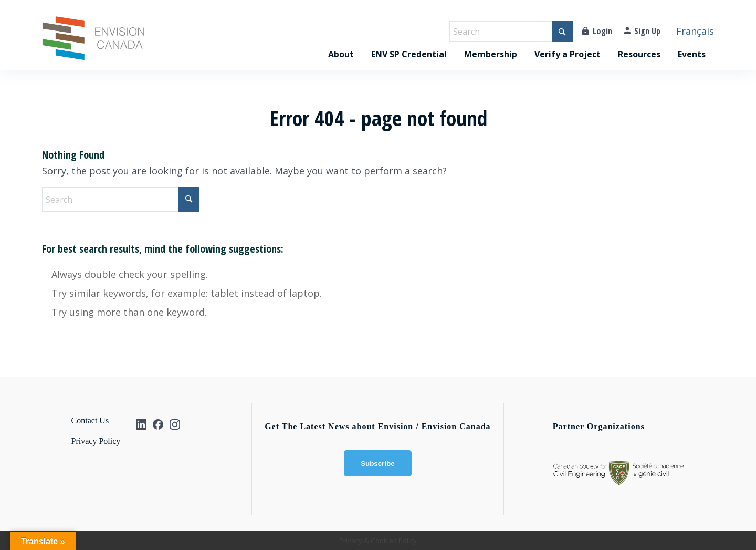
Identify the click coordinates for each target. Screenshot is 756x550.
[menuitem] (341, 43)
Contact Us (90, 421)
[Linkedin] (141, 424)
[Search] (511, 32)
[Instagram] (175, 424)
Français (695, 31)
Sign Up (647, 31)
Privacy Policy (96, 441)
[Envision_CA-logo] (93, 43)
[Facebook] (158, 424)
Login (602, 31)
